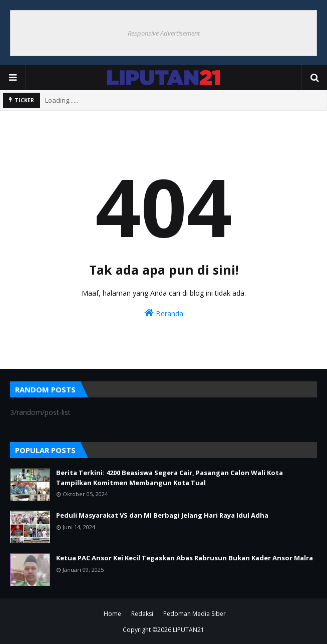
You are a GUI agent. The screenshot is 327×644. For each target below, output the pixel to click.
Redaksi (142, 614)
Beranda (164, 313)
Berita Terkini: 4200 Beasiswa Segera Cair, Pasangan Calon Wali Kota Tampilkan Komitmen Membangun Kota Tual (170, 478)
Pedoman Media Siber (195, 614)
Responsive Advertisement (164, 33)
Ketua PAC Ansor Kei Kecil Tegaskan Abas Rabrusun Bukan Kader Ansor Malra (185, 558)
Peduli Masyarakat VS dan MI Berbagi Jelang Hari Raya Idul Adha (162, 515)
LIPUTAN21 (189, 630)
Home (112, 614)
